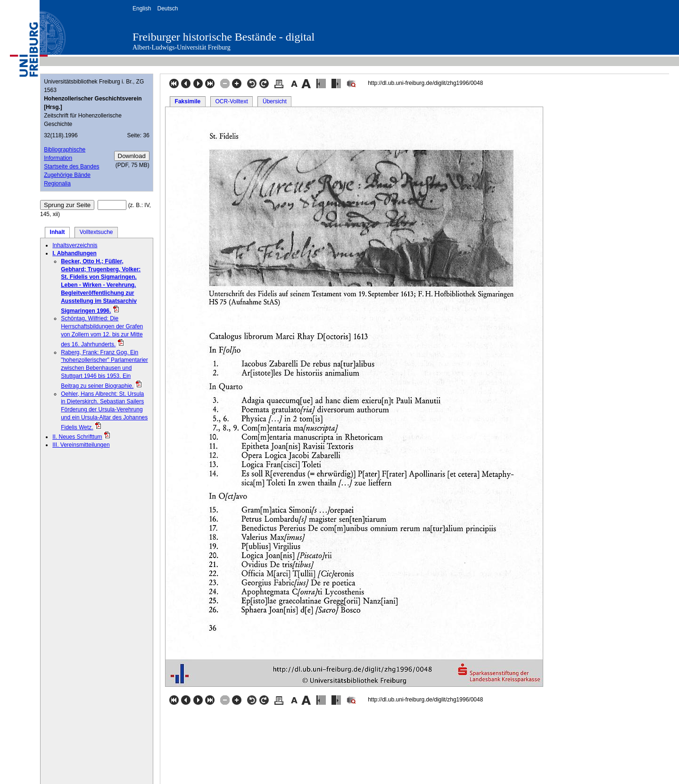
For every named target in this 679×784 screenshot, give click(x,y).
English (142, 8)
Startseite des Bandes (71, 167)
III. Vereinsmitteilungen (81, 445)
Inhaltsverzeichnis (75, 245)
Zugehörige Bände (67, 175)
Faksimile (188, 101)
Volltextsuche (96, 232)
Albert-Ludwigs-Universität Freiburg (182, 47)
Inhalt (58, 232)
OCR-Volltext (231, 101)
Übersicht (275, 101)
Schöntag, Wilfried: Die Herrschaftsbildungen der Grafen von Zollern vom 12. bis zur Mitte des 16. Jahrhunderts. (102, 331)
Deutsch (167, 8)
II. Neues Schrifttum (77, 437)
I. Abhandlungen (75, 253)
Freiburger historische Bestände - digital (224, 37)
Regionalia (57, 183)
